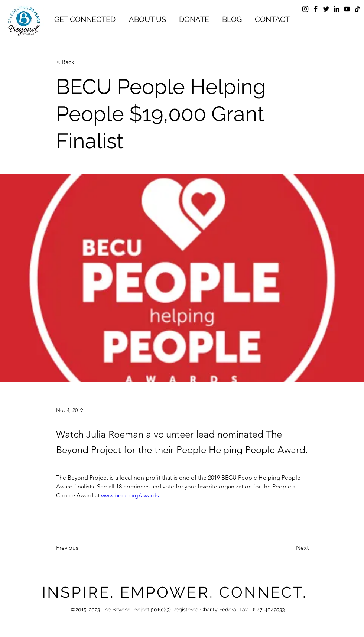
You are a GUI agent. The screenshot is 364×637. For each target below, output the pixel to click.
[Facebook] (316, 9)
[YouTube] (347, 9)
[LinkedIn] (337, 9)
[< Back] (81, 62)
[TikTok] (357, 9)
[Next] (290, 548)
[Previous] (81, 548)
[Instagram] (305, 9)
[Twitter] (326, 9)
